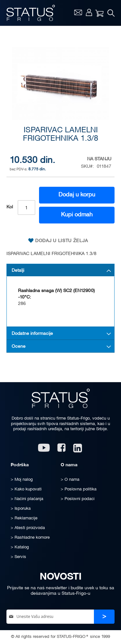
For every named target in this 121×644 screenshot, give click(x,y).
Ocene (19, 347)
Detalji (18, 271)
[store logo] (31, 13)
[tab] (60, 270)
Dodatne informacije (32, 334)
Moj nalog (89, 12)
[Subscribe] (104, 617)
